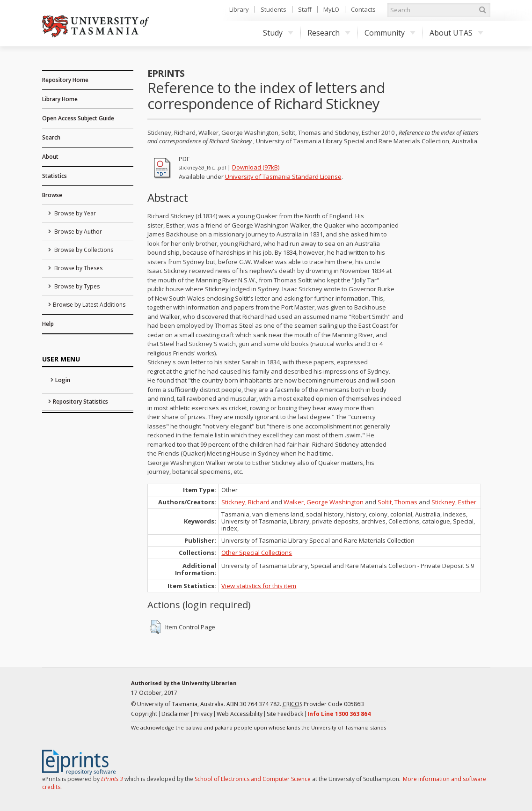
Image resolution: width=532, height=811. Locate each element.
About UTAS (456, 33)
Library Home (60, 99)
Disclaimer (175, 714)
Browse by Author (77, 232)
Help (48, 324)
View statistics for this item (259, 586)
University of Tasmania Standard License (283, 177)
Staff (305, 9)
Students (273, 9)
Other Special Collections (257, 553)
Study (278, 33)
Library (239, 9)
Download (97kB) (256, 167)
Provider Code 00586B (323, 704)
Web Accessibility (240, 714)
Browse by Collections (83, 250)
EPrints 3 (112, 779)
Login (63, 380)
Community (390, 33)
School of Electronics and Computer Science (253, 779)
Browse (52, 195)
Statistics (55, 176)
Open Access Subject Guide (78, 118)
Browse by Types (76, 286)
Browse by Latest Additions (89, 305)
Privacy (203, 714)
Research (329, 33)
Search (51, 137)
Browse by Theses (78, 268)
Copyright (144, 714)
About (50, 157)
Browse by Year (74, 213)
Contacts (363, 9)
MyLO (331, 9)
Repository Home (65, 80)
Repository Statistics (80, 402)
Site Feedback (285, 714)
